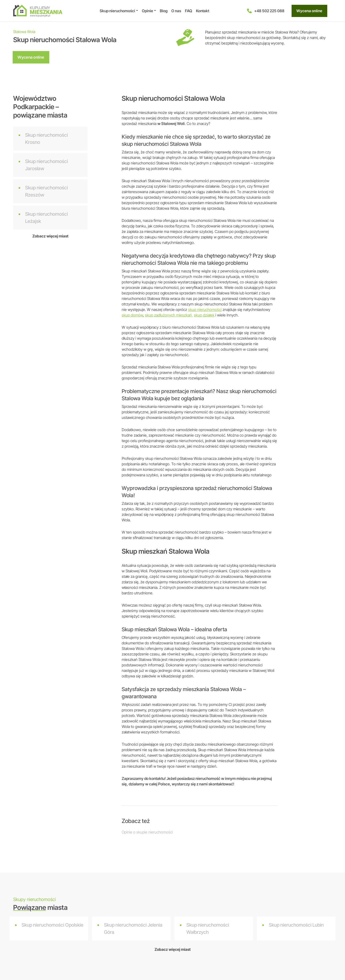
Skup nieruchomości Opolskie (52, 925)
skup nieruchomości (205, 310)
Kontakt (203, 11)
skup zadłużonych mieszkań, (169, 315)
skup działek (204, 315)
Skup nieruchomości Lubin (296, 925)
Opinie (147, 11)
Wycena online (309, 11)
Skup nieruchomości (117, 11)
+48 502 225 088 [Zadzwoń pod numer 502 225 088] (266, 11)
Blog (164, 11)
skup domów (132, 315)
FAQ (189, 11)
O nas (176, 11)
